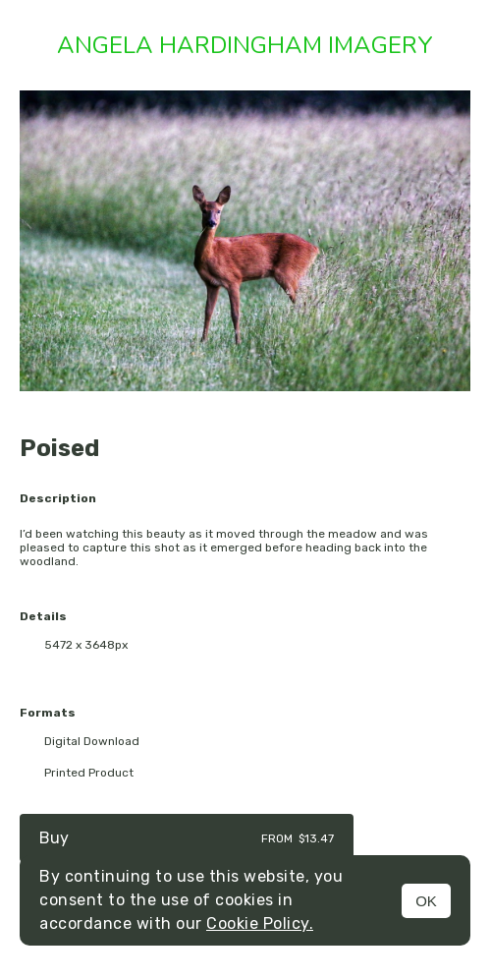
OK (426, 901)
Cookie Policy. (260, 923)
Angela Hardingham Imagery (245, 45)
